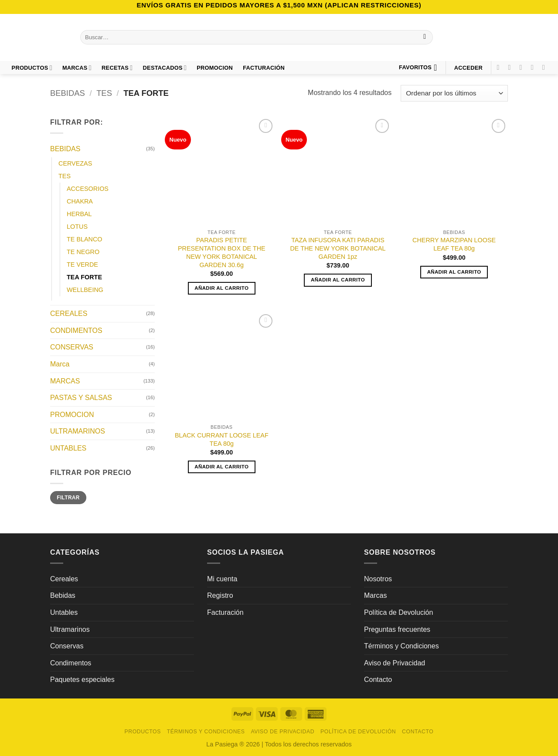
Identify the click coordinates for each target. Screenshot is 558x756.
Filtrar (68, 498)
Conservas (67, 646)
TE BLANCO (85, 239)
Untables (64, 612)
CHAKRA (80, 201)
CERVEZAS (75, 163)
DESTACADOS (165, 68)
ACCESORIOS (88, 189)
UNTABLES (68, 448)
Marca (60, 364)
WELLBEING (85, 290)
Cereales (64, 579)
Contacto (378, 680)
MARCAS (65, 381)
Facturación (225, 612)
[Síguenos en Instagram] (512, 67)
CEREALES (69, 314)
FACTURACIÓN (264, 68)
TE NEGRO (83, 252)
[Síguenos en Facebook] (500, 67)
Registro (220, 595)
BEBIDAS (68, 93)
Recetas (117, 68)
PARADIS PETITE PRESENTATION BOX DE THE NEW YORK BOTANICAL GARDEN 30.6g (222, 252)
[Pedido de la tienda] (454, 93)
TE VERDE (82, 265)
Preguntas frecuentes (397, 629)
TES (104, 93)
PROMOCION (215, 68)
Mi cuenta (222, 579)
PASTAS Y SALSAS (81, 398)
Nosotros (378, 579)
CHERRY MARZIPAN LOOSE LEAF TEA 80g (454, 244)
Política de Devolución (398, 612)
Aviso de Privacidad (395, 663)
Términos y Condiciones (401, 646)
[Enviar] (425, 37)
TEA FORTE (84, 278)
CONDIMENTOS (76, 331)
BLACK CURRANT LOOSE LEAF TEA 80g (222, 439)
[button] (468, 68)
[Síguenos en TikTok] (523, 67)
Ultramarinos (70, 629)
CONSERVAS (72, 347)
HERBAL (79, 214)
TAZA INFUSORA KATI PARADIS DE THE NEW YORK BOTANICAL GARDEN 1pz (338, 248)
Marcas (77, 68)
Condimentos (71, 663)
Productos (32, 68)
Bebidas (63, 595)
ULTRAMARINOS (78, 432)
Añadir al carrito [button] (221, 288)
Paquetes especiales (82, 680)
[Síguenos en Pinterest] (534, 67)
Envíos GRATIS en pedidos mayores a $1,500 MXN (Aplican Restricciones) (279, 5)
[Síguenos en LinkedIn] (546, 67)
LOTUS (77, 227)
